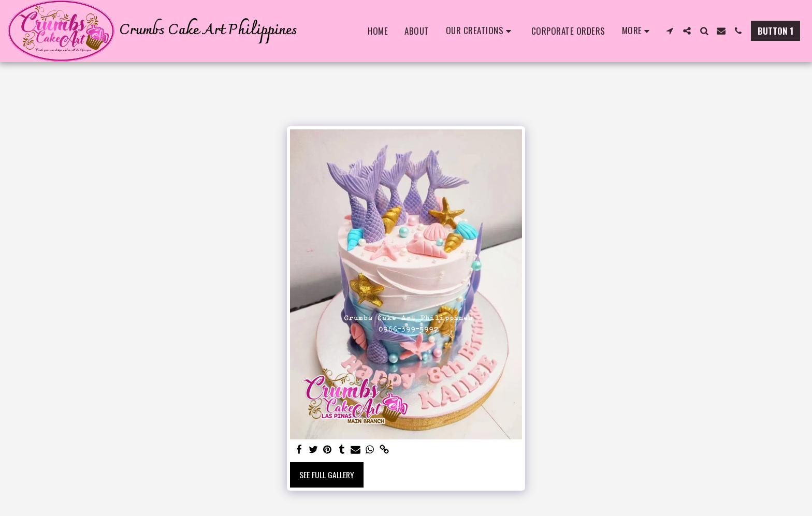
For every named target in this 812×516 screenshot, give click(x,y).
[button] (480, 31)
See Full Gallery (327, 475)
